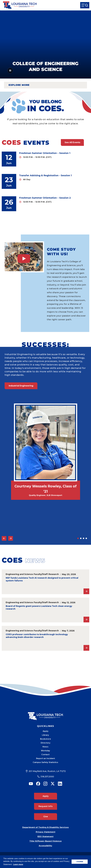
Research (54, 574)
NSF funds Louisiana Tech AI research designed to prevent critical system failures (42, 579)
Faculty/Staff (41, 574)
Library (45, 735)
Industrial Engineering (21, 386)
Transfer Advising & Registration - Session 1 (45, 175)
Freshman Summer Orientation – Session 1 (45, 153)
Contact (45, 755)
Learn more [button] (18, 864)
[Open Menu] (85, 5)
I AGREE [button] (80, 862)
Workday (45, 751)
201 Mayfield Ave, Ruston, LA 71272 (47, 771)
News (45, 747)
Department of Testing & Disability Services (45, 827)
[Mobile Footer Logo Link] (46, 714)
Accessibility (45, 846)
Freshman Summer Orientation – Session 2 (45, 198)
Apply (46, 731)
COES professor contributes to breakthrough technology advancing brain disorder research (37, 636)
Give (46, 817)
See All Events (72, 142)
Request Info (45, 806)
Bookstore (46, 739)
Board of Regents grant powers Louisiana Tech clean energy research (39, 607)
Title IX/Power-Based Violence (46, 841)
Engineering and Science (19, 574)
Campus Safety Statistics (45, 762)
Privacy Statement (45, 832)
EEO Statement (45, 837)
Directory (46, 743)
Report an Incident (46, 758)
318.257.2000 (47, 777)
